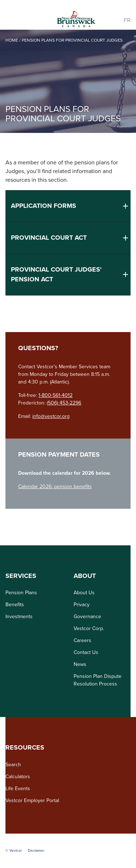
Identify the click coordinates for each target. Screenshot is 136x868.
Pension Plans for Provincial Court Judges (72, 40)
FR (127, 20)
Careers (83, 640)
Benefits (15, 605)
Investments (19, 617)
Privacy (82, 605)
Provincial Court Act (49, 238)
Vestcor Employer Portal (32, 800)
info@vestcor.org (51, 416)
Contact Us (86, 652)
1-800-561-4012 (55, 395)
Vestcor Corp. (89, 628)
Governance (87, 617)
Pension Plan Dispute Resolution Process (98, 680)
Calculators (18, 777)
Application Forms (44, 206)
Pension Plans (21, 593)
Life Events (18, 789)
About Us (84, 593)
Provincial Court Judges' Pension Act (56, 274)
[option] (68, 81)
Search (13, 765)
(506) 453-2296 (64, 403)
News (80, 664)
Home (12, 40)
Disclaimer (36, 851)
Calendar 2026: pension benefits (55, 487)
